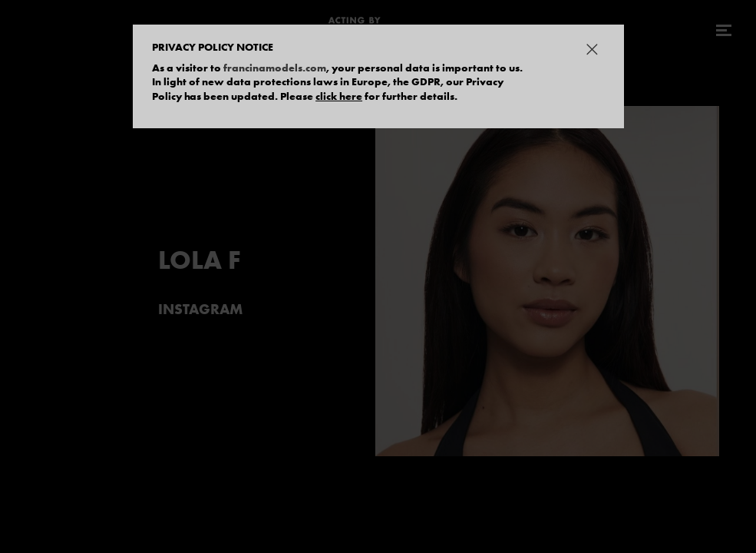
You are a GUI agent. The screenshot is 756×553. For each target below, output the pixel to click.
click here (339, 96)
